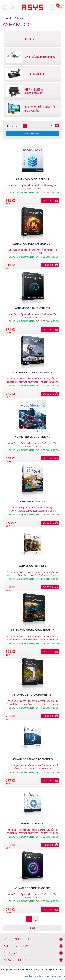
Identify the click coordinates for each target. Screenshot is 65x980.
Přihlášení (52, 7)
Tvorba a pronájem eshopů (38, 976)
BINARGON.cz (58, 976)
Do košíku (49, 201)
